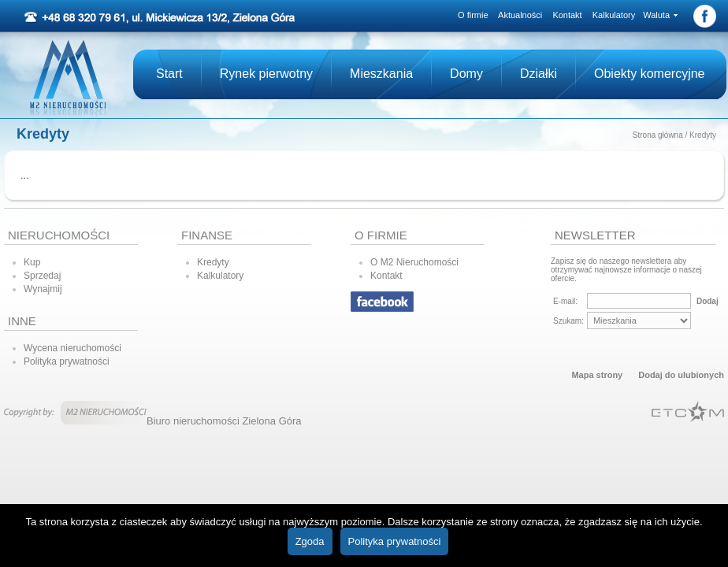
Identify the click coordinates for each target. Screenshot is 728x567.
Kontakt (567, 15)
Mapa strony (597, 375)
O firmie (473, 15)
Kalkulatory (614, 15)
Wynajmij (43, 289)
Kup (32, 262)
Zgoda (310, 541)
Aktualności (520, 15)
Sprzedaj (42, 276)
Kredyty (703, 135)
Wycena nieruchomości (72, 348)
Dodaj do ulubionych (681, 375)
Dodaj (708, 301)
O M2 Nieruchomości (414, 262)
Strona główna (658, 135)
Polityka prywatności (67, 361)
